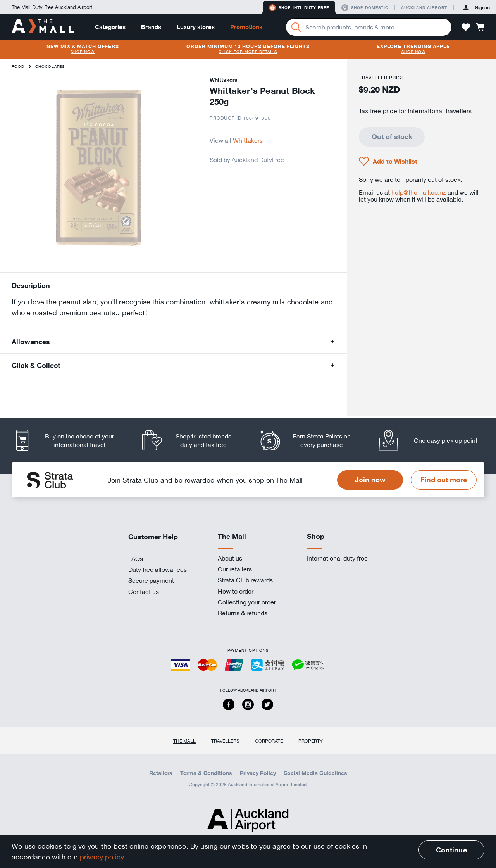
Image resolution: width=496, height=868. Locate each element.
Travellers (225, 741)
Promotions (246, 27)
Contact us (144, 592)
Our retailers (235, 569)
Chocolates (50, 66)
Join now (370, 480)
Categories (110, 27)
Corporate (269, 741)
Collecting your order (247, 602)
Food (18, 66)
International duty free (337, 558)
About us (230, 558)
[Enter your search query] (369, 27)
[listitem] (71, 440)
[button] (466, 27)
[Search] (296, 27)
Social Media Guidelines (315, 773)
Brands (151, 27)
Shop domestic (365, 8)
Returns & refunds (243, 613)
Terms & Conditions (206, 773)
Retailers (161, 773)
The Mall (184, 741)
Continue (451, 850)
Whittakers (248, 140)
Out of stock (392, 136)
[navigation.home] (43, 27)
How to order (236, 591)
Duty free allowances (158, 569)
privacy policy (102, 857)
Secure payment (151, 580)
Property (311, 741)
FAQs (136, 559)
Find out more (444, 480)
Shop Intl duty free (299, 8)
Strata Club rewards (245, 580)
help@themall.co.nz (419, 192)
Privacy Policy (258, 773)
